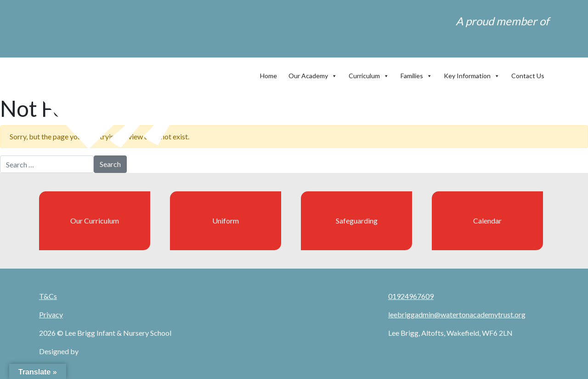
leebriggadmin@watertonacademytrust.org (457, 314)
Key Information (472, 74)
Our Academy (313, 74)
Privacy (51, 314)
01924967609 (411, 296)
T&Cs (48, 296)
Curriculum (369, 74)
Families (416, 74)
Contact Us (528, 76)
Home (269, 76)
